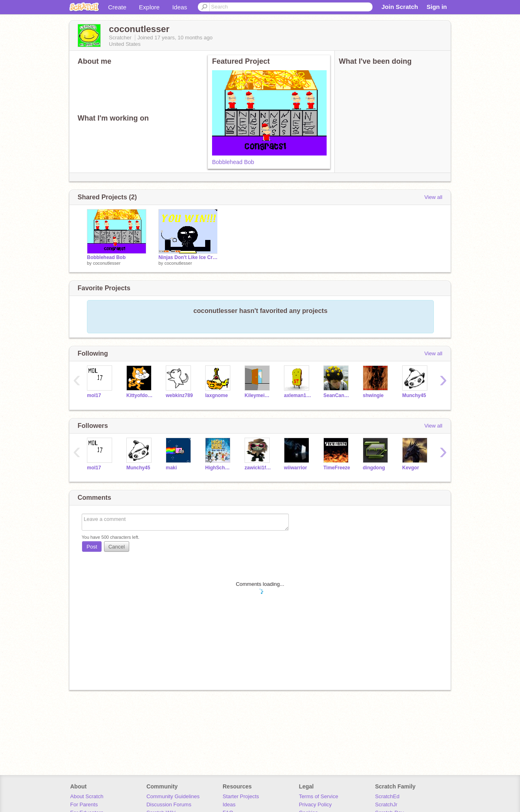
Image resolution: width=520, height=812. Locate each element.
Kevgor (411, 468)
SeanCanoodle (337, 395)
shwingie (373, 395)
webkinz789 (179, 395)
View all (433, 197)
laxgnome (217, 395)
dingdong (374, 468)
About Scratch (87, 796)
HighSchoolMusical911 (219, 468)
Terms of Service (319, 796)
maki (171, 468)
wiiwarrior (296, 468)
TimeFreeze (337, 468)
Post (92, 547)
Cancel (117, 547)
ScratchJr (386, 804)
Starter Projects (241, 796)
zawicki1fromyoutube (258, 468)
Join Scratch (400, 7)
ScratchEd (387, 796)
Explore (149, 7)
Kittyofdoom (140, 395)
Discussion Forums (169, 804)
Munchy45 (414, 395)
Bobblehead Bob (233, 162)
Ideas (180, 7)
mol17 (94, 395)
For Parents (84, 804)
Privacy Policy (315, 804)
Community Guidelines (173, 796)
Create (117, 7)
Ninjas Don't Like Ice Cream (188, 257)
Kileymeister (258, 395)
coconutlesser (107, 263)
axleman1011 (298, 395)
